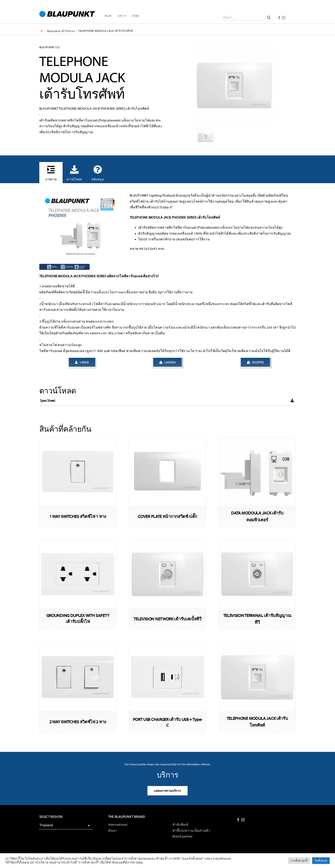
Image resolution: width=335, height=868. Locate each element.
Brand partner (183, 836)
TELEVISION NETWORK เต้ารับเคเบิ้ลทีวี (167, 619)
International (118, 825)
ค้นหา (113, 831)
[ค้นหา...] (247, 17)
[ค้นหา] (269, 17)
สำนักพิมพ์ (180, 825)
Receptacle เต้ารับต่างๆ (61, 31)
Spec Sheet (48, 401)
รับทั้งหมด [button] (321, 861)
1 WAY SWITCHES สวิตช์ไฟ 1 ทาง (78, 517)
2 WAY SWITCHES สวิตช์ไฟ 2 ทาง (78, 722)
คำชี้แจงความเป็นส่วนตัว (191, 831)
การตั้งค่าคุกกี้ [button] (299, 861)
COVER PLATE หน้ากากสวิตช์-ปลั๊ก (167, 517)
